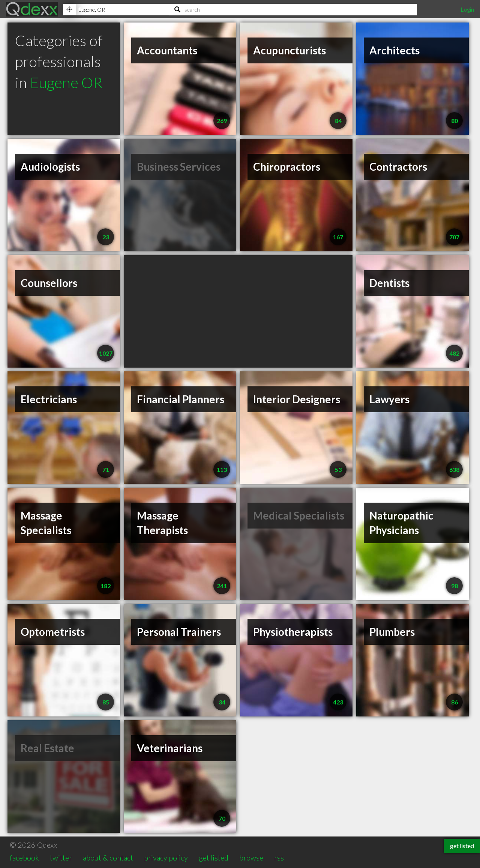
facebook (24, 857)
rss (279, 857)
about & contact (108, 857)
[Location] (116, 9)
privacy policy (166, 857)
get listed (214, 857)
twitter (61, 857)
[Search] (293, 9)
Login (467, 9)
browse (251, 857)
